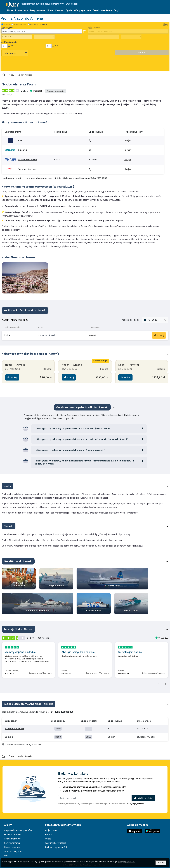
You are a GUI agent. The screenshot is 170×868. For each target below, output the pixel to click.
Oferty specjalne (83, 10)
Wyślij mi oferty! (143, 796)
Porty (50, 10)
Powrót (7, 24)
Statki (96, 10)
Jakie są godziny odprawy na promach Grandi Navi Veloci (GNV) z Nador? (73, 427)
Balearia (22, 150)
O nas (48, 836)
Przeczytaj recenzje (55, 91)
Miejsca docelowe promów (18, 828)
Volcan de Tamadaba (19, 582)
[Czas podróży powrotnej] (131, 37)
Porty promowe (12, 841)
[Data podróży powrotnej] (104, 37)
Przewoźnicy (21, 10)
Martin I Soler (131, 609)
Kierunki (59, 10)
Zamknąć (161, 863)
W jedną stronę (20, 24)
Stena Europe (112, 584)
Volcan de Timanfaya (37, 609)
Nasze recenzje (12, 845)
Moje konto (106, 10)
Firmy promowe (12, 832)
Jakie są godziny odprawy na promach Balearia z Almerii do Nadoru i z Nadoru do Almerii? (81, 437)
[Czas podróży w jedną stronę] (44, 37)
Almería (52, 335)
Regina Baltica (56, 584)
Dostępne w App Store (134, 829)
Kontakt (49, 832)
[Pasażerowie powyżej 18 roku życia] (4, 46)
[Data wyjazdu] (17, 37)
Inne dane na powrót (39, 24)
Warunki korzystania (56, 841)
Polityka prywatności (136, 801)
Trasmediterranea (28, 169)
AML (20, 140)
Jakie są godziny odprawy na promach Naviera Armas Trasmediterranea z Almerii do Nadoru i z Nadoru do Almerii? (84, 460)
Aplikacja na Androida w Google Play (152, 829)
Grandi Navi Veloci (28, 160)
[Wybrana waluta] (15, 53)
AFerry (8, 823)
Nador (41, 335)
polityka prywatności (127, 862)
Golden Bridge (94, 609)
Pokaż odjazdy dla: (131, 320)
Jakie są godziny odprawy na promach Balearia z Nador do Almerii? (70, 448)
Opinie (69, 10)
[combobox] (42, 31)
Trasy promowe (38, 10)
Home (10, 10)
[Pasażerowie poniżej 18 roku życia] (49, 46)
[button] (118, 10)
